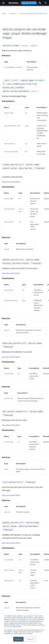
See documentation (11, 182)
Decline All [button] (30, 639)
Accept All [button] (18, 639)
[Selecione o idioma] (40, 3)
